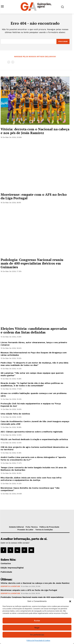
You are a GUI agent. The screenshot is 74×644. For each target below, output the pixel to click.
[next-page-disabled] (13, 62)
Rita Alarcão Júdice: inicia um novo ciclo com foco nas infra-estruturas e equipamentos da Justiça (31, 479)
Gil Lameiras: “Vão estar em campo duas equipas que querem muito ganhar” (32, 374)
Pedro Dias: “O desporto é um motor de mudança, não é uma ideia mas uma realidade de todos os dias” (34, 364)
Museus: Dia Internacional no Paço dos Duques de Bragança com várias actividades (34, 354)
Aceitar (37, 621)
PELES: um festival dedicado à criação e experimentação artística (34, 439)
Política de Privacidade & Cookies (38, 641)
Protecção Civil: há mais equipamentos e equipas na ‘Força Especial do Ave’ (31, 405)
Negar (37, 628)
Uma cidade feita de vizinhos (15, 414)
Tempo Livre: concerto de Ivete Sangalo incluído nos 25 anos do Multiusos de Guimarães (34, 469)
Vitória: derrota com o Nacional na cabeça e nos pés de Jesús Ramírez (35, 131)
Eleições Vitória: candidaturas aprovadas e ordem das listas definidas (34, 330)
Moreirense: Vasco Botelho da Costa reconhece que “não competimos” (30, 489)
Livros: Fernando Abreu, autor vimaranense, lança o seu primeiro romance (34, 344)
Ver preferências (37, 635)
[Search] (63, 41)
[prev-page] (9, 62)
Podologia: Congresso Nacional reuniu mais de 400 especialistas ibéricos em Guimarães (32, 263)
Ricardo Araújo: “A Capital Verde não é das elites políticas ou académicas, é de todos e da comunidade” (32, 384)
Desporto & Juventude (10, 586)
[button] (70, 601)
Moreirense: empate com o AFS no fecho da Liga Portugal (34, 196)
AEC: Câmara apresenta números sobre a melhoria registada (32, 432)
